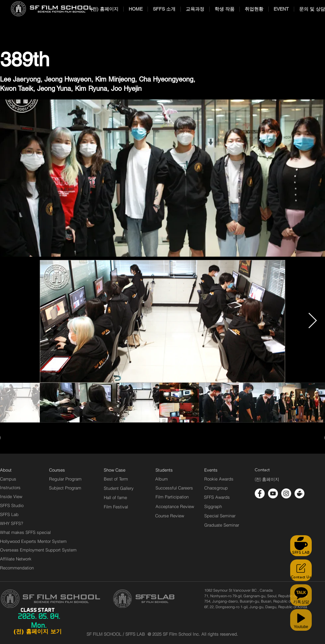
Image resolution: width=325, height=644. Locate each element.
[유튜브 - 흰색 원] (273, 493)
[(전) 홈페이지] (267, 480)
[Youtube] (301, 620)
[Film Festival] (116, 507)
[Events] (219, 470)
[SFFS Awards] (217, 497)
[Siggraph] (213, 506)
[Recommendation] (17, 568)
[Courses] (65, 470)
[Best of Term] (116, 479)
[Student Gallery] (119, 488)
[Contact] (262, 470)
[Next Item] (312, 322)
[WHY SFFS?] (17, 523)
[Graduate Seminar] (222, 525)
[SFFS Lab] (9, 514)
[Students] (164, 470)
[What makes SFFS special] (25, 532)
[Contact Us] (301, 570)
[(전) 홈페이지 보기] (37, 632)
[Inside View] (12, 496)
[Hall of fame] (115, 497)
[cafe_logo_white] (299, 493)
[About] (6, 470)
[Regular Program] (65, 479)
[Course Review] (176, 516)
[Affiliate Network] (17, 559)
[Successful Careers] (174, 488)
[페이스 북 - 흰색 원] (260, 493)
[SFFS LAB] (301, 546)
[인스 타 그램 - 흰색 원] (286, 493)
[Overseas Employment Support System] (38, 550)
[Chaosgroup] (216, 488)
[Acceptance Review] (176, 506)
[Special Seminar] (220, 516)
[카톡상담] (301, 595)
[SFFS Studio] (12, 505)
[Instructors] (10, 487)
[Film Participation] (172, 497)
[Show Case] (119, 470)
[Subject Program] (65, 488)
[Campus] (8, 479)
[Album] (173, 479)
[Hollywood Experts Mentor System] (33, 541)
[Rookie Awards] (219, 479)
